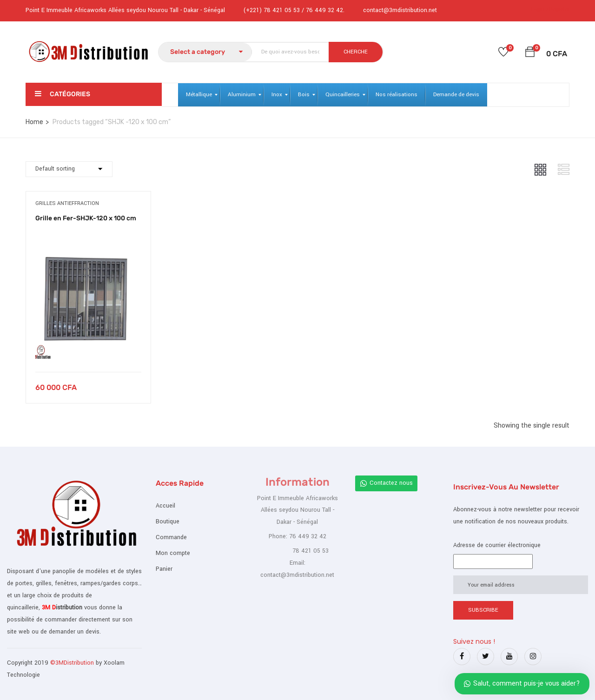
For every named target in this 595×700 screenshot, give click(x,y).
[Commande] (69, 169)
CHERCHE (356, 52)
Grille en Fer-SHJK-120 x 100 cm (86, 218)
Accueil (165, 506)
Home (34, 122)
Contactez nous (386, 483)
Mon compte (173, 553)
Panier (164, 569)
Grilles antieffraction (67, 203)
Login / (540, 10)
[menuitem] (199, 95)
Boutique (168, 522)
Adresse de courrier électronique (497, 545)
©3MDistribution (73, 663)
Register (559, 10)
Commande (171, 537)
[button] (530, 54)
